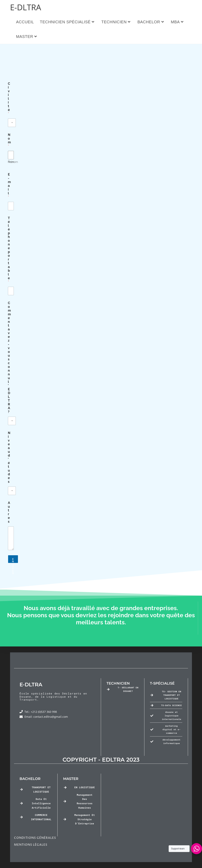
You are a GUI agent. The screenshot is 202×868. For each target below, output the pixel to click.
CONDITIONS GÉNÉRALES (35, 838)
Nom (11, 199)
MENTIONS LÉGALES (31, 845)
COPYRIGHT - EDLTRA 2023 (101, 760)
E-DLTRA (26, 7)
